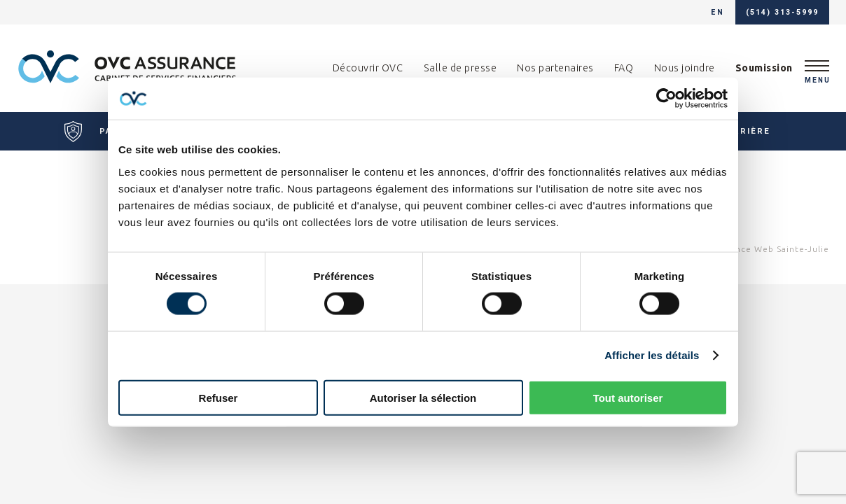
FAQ (624, 68)
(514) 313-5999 (782, 12)
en (717, 12)
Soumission (764, 68)
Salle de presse (460, 68)
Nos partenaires (555, 68)
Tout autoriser (628, 397)
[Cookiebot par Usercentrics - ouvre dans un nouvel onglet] (666, 99)
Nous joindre (685, 68)
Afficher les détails (652, 355)
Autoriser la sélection (423, 397)
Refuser (219, 397)
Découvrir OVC (368, 68)
